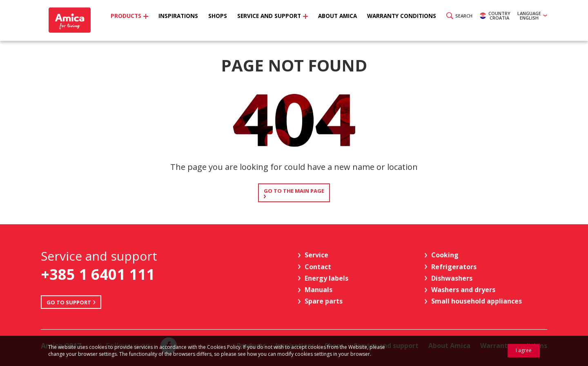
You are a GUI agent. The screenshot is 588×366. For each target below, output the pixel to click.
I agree (524, 350)
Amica (70, 21)
